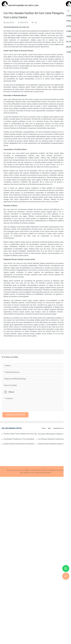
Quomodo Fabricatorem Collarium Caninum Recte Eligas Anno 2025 (54, 434)
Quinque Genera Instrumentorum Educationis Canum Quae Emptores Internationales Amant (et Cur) (19, 444)
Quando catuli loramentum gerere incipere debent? (54, 444)
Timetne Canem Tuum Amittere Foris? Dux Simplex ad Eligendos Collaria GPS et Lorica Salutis (20, 434)
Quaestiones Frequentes (61, 428)
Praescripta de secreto (43, 473)
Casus (43, 428)
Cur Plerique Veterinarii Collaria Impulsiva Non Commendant (54, 439)
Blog (49, 428)
